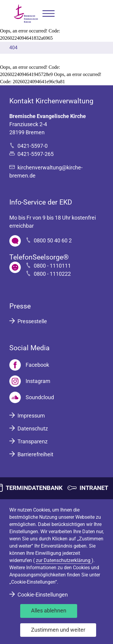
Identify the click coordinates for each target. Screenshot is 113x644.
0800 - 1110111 (52, 266)
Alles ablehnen (49, 611)
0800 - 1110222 (52, 274)
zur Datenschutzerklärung (64, 560)
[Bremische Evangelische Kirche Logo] (26, 14)
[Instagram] (30, 381)
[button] (49, 14)
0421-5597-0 (33, 146)
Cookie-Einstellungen (43, 595)
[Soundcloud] (32, 397)
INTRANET (94, 488)
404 (13, 48)
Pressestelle (32, 321)
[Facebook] (29, 365)
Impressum (31, 416)
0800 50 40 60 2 (53, 240)
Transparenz (33, 441)
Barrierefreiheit (35, 454)
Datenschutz (33, 428)
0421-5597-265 (36, 154)
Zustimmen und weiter (58, 630)
